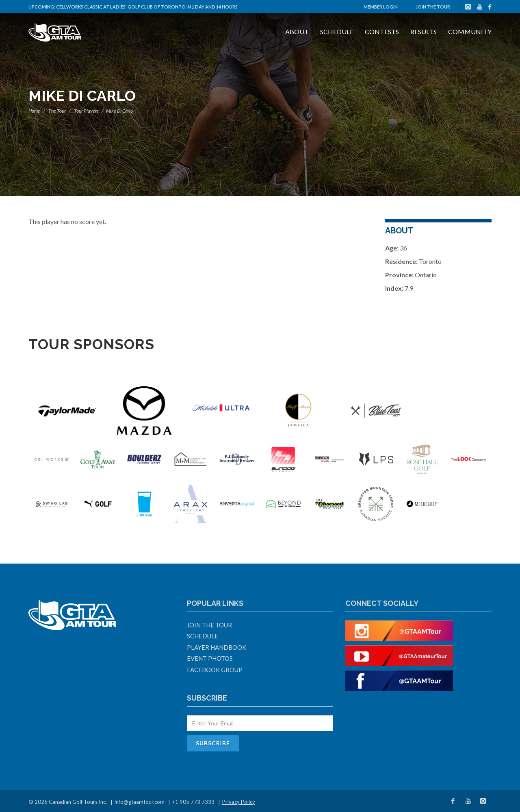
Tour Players (86, 111)
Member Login (381, 7)
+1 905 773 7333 (193, 802)
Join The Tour (433, 7)
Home (34, 111)
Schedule (337, 32)
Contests (382, 32)
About (297, 32)
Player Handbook (217, 647)
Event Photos (210, 658)
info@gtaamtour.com (140, 802)
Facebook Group (215, 670)
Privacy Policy (239, 802)
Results (424, 32)
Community (470, 32)
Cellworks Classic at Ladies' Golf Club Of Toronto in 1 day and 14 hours (147, 7)
